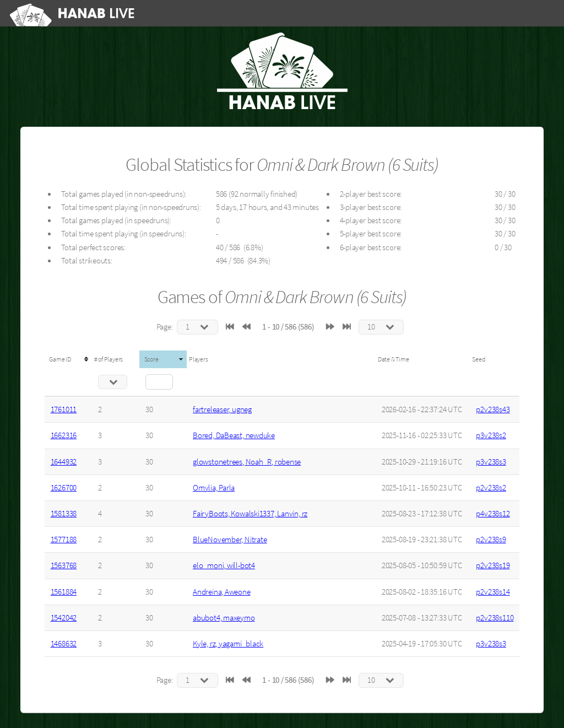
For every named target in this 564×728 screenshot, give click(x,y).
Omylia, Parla (214, 488)
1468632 (64, 644)
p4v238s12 (493, 514)
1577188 (64, 540)
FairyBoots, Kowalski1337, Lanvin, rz (250, 514)
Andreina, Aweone (221, 592)
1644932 (64, 462)
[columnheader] (68, 359)
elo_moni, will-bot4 (224, 565)
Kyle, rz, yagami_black (228, 644)
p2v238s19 (493, 565)
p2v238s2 (491, 488)
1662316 (64, 435)
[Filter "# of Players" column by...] (113, 382)
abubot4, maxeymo (224, 618)
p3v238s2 (491, 435)
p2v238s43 (493, 409)
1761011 (64, 409)
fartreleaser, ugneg (222, 409)
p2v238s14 (493, 592)
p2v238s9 (491, 540)
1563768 (64, 565)
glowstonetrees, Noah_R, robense (247, 462)
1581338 (64, 514)
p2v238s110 (495, 618)
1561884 (64, 592)
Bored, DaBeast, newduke (234, 435)
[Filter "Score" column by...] (159, 382)
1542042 (64, 618)
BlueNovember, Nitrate (230, 540)
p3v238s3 (491, 462)
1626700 (64, 488)
